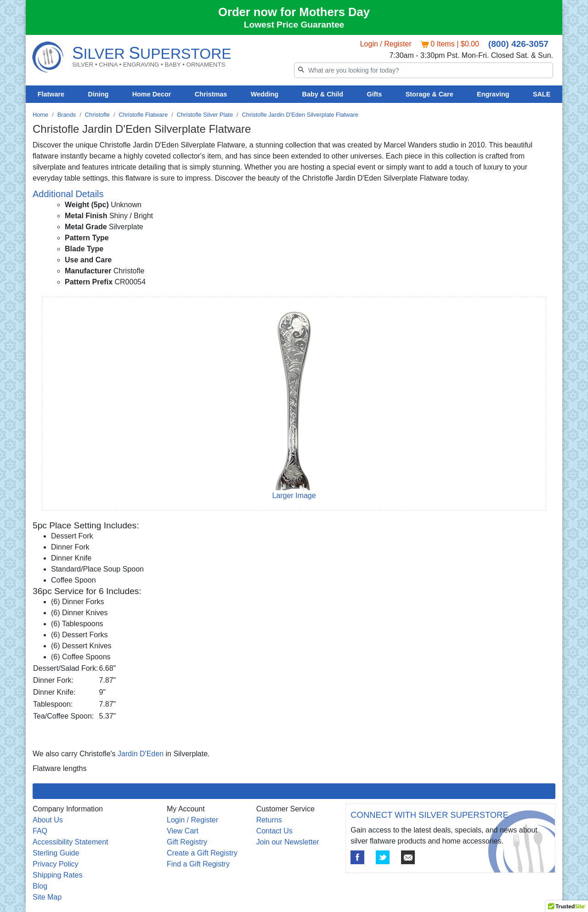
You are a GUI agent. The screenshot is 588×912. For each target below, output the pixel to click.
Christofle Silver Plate (205, 115)
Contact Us (274, 831)
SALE (542, 94)
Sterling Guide (56, 853)
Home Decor (152, 94)
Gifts (375, 94)
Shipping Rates (58, 875)
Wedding (265, 94)
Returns (269, 820)
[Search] (424, 70)
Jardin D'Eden (141, 754)
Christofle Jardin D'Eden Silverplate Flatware (300, 115)
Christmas (211, 94)
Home (40, 115)
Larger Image (294, 496)
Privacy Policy (56, 864)
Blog (40, 886)
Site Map (47, 897)
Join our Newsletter (288, 842)
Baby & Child (323, 94)
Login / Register (386, 44)
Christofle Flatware (143, 115)
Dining (99, 94)
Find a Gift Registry (198, 864)
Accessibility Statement (71, 842)
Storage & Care (430, 94)
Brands (67, 115)
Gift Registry (187, 842)
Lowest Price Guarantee (294, 25)
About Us (48, 820)
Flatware (51, 94)
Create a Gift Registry (202, 853)
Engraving (493, 94)
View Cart (183, 831)
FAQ (40, 831)
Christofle (97, 115)
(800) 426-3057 (518, 44)
